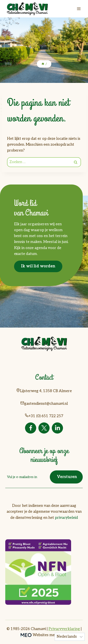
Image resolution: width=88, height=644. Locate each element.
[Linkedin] (57, 428)
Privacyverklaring (64, 629)
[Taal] (70, 637)
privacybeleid (66, 518)
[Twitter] (44, 428)
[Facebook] (31, 428)
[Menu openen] (79, 9)
